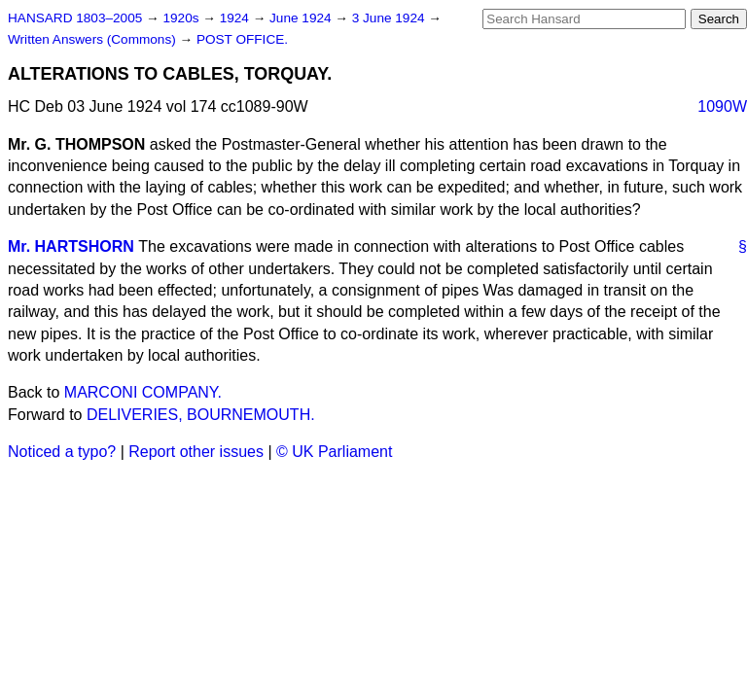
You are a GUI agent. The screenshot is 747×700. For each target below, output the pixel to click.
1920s (182, 18)
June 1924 (302, 18)
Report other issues (196, 452)
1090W (722, 106)
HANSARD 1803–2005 (75, 18)
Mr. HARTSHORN (71, 246)
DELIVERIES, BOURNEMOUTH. (201, 415)
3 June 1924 (391, 18)
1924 (236, 18)
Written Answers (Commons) (94, 39)
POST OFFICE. (242, 39)
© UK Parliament (334, 452)
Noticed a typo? (62, 452)
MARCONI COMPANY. (143, 392)
